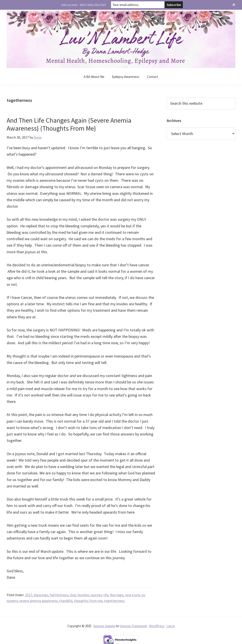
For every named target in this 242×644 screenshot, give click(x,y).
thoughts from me (88, 601)
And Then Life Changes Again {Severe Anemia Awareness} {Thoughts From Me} (69, 124)
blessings (41, 595)
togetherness (114, 601)
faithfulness (59, 595)
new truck (132, 595)
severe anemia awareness (38, 601)
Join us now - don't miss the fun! (83, 5)
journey (96, 595)
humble (83, 595)
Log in (171, 626)
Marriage (117, 595)
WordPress (157, 626)
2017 (29, 595)
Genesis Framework (134, 626)
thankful (66, 601)
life (106, 595)
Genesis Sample (104, 626)
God (73, 595)
